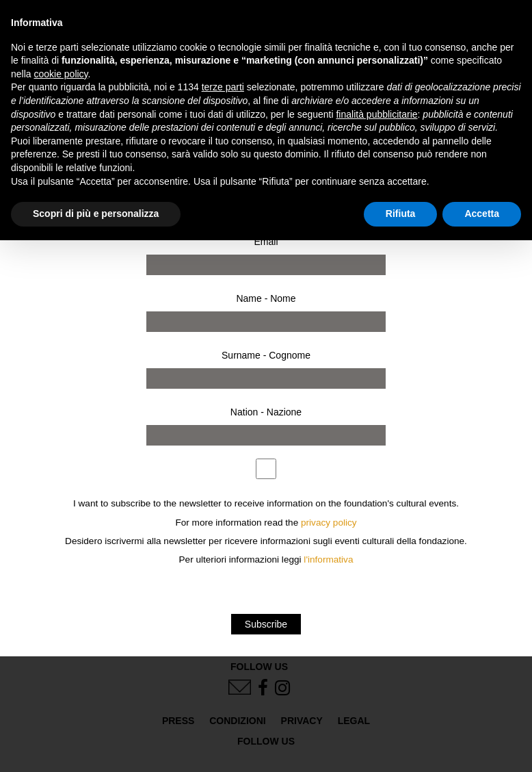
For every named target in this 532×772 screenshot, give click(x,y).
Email (266, 242)
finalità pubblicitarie (376, 114)
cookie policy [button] (61, 74)
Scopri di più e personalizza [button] (96, 214)
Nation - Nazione (266, 412)
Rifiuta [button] (401, 214)
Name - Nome (266, 298)
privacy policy (329, 523)
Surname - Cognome (266, 355)
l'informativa (328, 559)
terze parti (223, 87)
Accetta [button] (482, 214)
